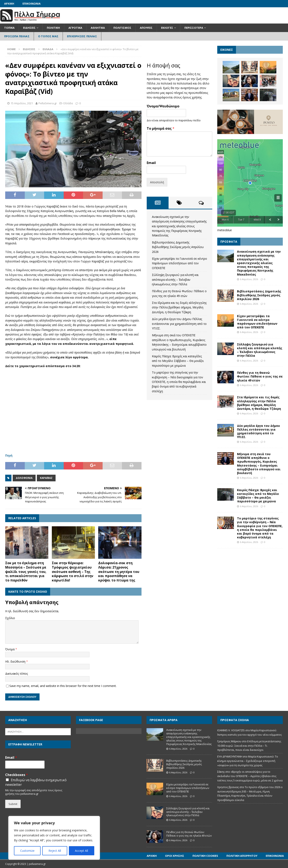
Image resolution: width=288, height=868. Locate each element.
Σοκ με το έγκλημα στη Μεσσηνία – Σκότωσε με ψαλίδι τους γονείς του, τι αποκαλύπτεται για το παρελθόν (26, 572)
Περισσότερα (194, 28)
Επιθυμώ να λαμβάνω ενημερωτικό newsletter (36, 782)
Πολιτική (53, 28)
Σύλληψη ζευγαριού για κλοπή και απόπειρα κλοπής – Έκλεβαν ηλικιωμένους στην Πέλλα (175, 279)
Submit (13, 804)
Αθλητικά (98, 28)
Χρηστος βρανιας (228, 787)
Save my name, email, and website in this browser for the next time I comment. (63, 686)
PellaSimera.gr (48, 103)
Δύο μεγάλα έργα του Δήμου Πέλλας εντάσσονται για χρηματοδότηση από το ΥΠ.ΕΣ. (179, 324)
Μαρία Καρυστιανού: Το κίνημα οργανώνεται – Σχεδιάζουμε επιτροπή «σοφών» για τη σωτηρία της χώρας (248, 761)
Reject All (55, 851)
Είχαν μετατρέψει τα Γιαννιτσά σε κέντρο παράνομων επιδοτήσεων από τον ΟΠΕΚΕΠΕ (179, 263)
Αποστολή (157, 182)
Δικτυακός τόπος (17, 674)
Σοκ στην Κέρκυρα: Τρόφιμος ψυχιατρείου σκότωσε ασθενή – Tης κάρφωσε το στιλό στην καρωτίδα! (73, 572)
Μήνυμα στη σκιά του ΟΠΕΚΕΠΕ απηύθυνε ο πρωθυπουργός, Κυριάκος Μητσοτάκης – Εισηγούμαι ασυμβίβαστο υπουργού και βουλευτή (259, 463)
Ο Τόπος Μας (48, 36)
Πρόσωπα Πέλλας (17, 36)
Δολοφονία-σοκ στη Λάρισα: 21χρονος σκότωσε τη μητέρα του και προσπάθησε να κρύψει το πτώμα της (119, 572)
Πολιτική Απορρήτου (242, 856)
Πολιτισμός (122, 28)
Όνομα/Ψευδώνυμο (163, 106)
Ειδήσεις (29, 28)
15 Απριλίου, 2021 (22, 103)
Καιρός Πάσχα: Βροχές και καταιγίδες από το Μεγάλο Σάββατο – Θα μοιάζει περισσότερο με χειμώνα (178, 361)
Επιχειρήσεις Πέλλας (82, 36)
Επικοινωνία (32, 4)
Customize (27, 851)
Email (151, 163)
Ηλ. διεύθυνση (16, 661)
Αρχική (9, 4)
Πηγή (9, 455)
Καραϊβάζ (46, 478)
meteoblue (225, 230)
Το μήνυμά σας (161, 129)
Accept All (81, 851)
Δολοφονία (24, 478)
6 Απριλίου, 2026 (249, 279)
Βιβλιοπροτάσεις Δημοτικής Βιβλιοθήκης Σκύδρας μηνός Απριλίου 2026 (178, 247)
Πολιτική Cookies (205, 856)
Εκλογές (167, 28)
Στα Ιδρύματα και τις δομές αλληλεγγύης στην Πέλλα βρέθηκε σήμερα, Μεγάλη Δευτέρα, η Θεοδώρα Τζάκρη (179, 307)
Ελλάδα (68, 103)
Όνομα (10, 649)
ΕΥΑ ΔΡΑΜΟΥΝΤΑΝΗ (230, 756)
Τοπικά (9, 28)
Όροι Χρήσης (175, 856)
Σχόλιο (10, 618)
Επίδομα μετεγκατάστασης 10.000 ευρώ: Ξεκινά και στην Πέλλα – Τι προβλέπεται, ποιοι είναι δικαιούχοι (249, 746)
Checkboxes (17, 775)
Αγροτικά (75, 28)
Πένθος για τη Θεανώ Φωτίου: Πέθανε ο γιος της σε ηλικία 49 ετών (260, 376)
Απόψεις (146, 28)
